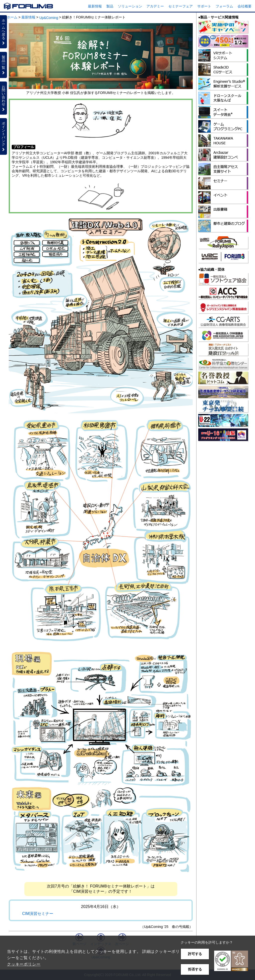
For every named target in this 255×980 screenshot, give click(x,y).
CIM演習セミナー (38, 914)
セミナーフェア (181, 6)
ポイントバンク (3, 136)
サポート (204, 6)
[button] (231, 961)
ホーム (12, 17)
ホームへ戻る (3, 32)
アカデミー (155, 6)
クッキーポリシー (24, 964)
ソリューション (130, 6)
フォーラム (224, 6)
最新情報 (95, 6)
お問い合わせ (3, 98)
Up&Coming (49, 18)
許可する (195, 954)
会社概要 (245, 6)
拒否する (195, 969)
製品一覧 (3, 65)
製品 (110, 6)
